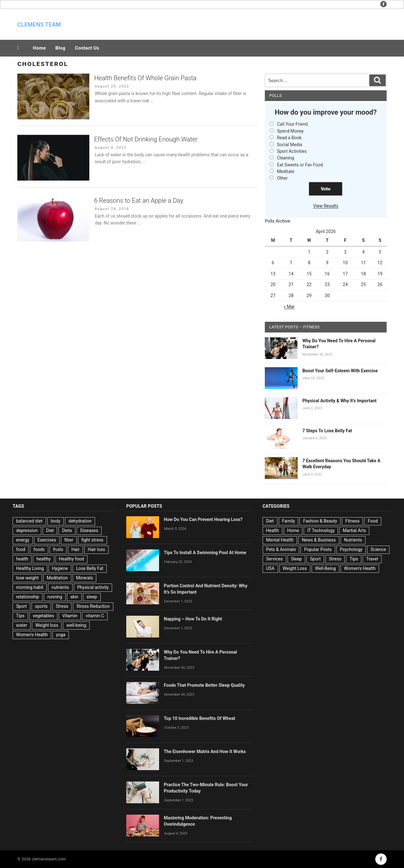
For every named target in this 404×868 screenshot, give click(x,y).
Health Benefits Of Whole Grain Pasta (145, 78)
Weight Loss (295, 568)
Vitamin (70, 616)
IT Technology (321, 530)
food (21, 549)
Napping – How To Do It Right (193, 619)
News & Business (319, 540)
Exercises (47, 540)
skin (74, 597)
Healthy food (72, 559)
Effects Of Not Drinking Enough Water (146, 139)
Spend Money (290, 131)
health (22, 559)
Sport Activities (292, 151)
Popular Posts (318, 549)
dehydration (80, 521)
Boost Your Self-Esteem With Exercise (340, 371)
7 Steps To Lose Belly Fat (327, 431)
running (55, 597)
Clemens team (39, 24)
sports (41, 606)
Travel (372, 559)
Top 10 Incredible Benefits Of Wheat (199, 718)
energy (23, 540)
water (22, 625)
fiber (69, 540)
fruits (58, 549)
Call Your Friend (292, 124)
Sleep (296, 559)
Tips (20, 616)
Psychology (351, 549)
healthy (43, 559)
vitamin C (95, 616)
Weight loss (47, 625)
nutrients (60, 587)
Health (273, 530)
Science (378, 549)
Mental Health (280, 540)
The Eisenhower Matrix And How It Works (205, 751)
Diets (67, 530)
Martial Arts (354, 530)
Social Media (289, 145)
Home (39, 48)
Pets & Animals (281, 549)
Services (274, 559)
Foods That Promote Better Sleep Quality (204, 685)
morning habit (30, 587)
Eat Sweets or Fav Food (300, 165)
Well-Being (325, 568)
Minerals (85, 578)
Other (282, 178)
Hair (75, 549)
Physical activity (93, 587)
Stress (62, 606)
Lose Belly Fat (90, 568)
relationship (28, 597)
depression (27, 530)
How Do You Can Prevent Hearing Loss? (203, 519)
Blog (60, 48)
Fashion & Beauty (320, 521)
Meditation (57, 578)
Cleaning (285, 158)
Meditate (285, 171)
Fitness (352, 521)
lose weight (27, 578)
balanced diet (29, 521)
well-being (76, 625)
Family (289, 521)
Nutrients (353, 540)
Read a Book (289, 138)
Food (373, 521)
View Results (326, 206)
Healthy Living (30, 568)
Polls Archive (278, 221)
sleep (92, 597)
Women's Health (32, 635)
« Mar (289, 307)
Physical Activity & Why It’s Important (339, 401)
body (56, 521)
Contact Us (87, 48)
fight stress (92, 540)
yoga (61, 635)
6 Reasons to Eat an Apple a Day (139, 201)
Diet (50, 530)
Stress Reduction (93, 606)
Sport (21, 606)
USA (270, 568)
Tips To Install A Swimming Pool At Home (205, 553)
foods (39, 549)
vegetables (44, 616)
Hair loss (96, 549)
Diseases (89, 530)
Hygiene (60, 568)
